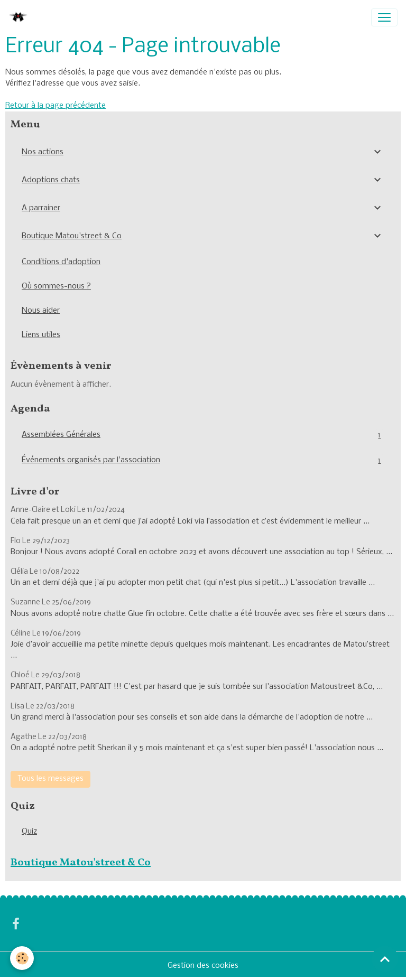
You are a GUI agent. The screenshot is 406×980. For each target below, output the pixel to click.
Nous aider (41, 311)
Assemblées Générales (203, 435)
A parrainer (41, 208)
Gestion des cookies (203, 966)
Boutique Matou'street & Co (72, 236)
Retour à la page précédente (56, 106)
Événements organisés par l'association (203, 460)
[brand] (21, 17)
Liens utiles (41, 335)
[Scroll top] (385, 959)
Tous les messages (50, 779)
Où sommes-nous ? (56, 286)
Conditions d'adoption (61, 262)
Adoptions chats (51, 180)
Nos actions (43, 152)
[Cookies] (22, 958)
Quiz (29, 832)
